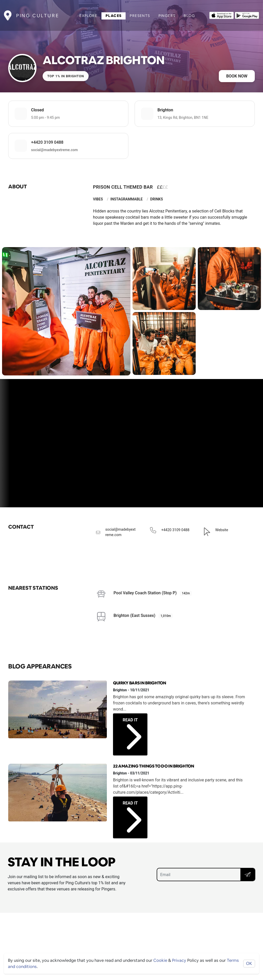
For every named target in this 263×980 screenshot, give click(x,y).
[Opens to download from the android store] (247, 15)
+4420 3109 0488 (47, 142)
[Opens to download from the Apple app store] (222, 15)
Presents (140, 16)
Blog (189, 16)
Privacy (179, 960)
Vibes (98, 199)
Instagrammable (127, 199)
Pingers (167, 16)
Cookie (160, 960)
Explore (88, 16)
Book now (237, 76)
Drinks (157, 199)
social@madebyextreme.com (54, 150)
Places (114, 16)
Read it (132, 728)
